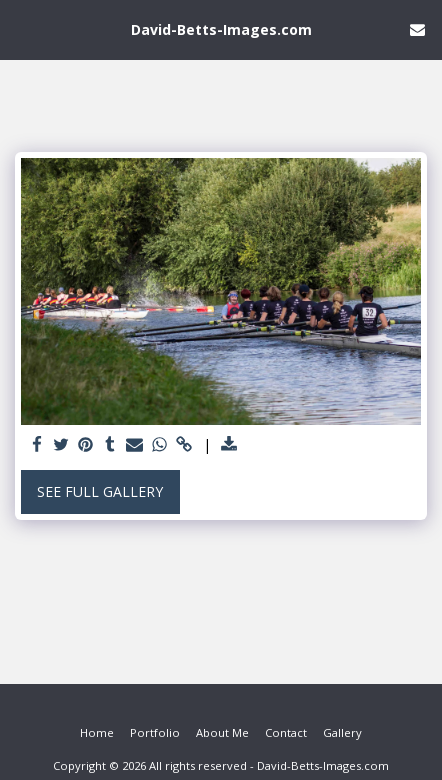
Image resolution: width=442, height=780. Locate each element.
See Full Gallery (100, 491)
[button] (22, 28)
